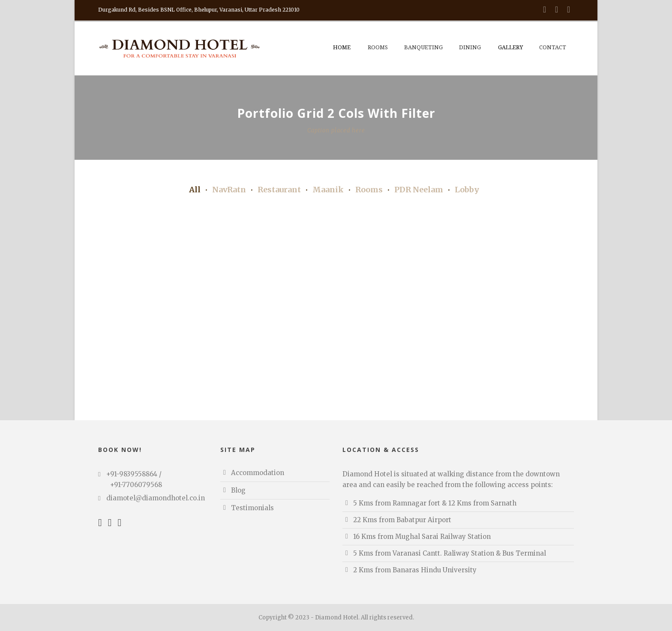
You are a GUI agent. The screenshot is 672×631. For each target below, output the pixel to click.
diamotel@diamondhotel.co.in (156, 498)
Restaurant (279, 190)
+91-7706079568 (136, 485)
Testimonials (252, 508)
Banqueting (423, 47)
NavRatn (229, 190)
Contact (553, 47)
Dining (470, 47)
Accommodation (258, 473)
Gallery (510, 47)
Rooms (378, 47)
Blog (238, 490)
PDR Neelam (419, 190)
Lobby (467, 190)
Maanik (328, 190)
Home (342, 47)
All (195, 190)
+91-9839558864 (132, 474)
